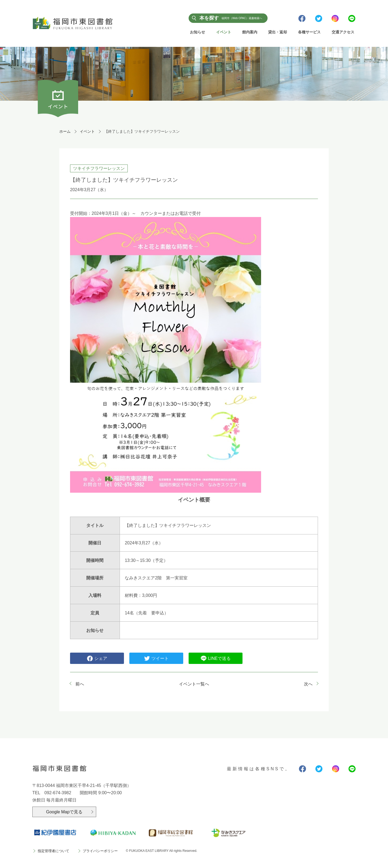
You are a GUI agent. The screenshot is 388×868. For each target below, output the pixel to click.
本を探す (231, 18)
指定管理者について (53, 851)
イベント (224, 32)
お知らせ (198, 32)
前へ (80, 684)
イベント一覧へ (194, 684)
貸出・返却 (278, 32)
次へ (308, 684)
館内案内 (250, 32)
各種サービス (309, 32)
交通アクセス (343, 32)
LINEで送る (216, 659)
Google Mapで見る (64, 812)
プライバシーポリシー (100, 851)
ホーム (65, 132)
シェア (97, 659)
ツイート (156, 659)
